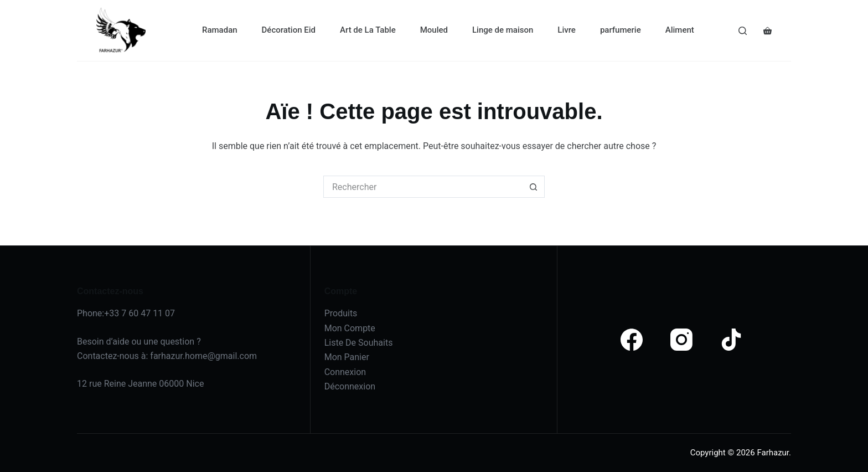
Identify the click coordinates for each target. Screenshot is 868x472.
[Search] (743, 31)
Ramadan (220, 30)
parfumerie (621, 30)
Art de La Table (368, 30)
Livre (567, 30)
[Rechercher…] (423, 187)
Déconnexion (350, 386)
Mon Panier (347, 357)
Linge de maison (503, 30)
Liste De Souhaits (359, 343)
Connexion (345, 372)
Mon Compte (350, 328)
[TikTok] (731, 340)
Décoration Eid (289, 30)
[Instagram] (681, 340)
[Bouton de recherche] (534, 187)
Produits (341, 313)
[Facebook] (632, 340)
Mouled (434, 30)
